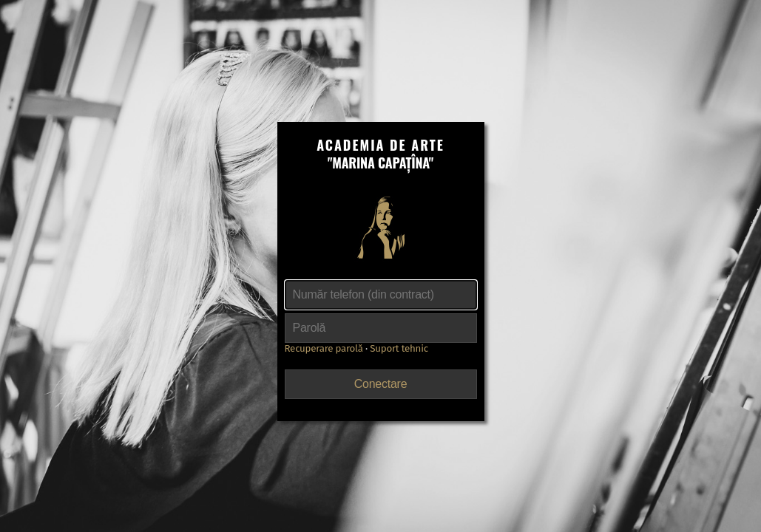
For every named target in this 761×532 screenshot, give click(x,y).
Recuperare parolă (324, 349)
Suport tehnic (399, 349)
